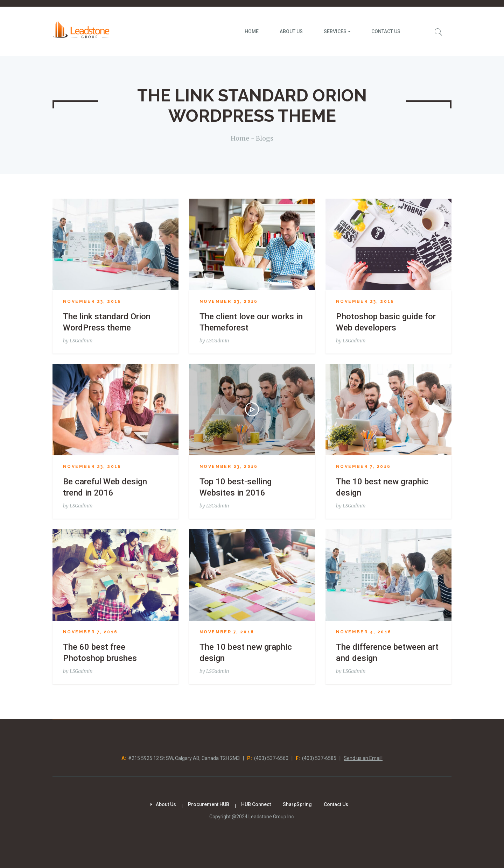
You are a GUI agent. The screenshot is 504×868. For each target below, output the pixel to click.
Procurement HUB (209, 804)
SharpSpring (297, 804)
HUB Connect (256, 804)
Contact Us (336, 804)
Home (240, 138)
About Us (166, 804)
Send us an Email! (363, 758)
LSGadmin (81, 341)
